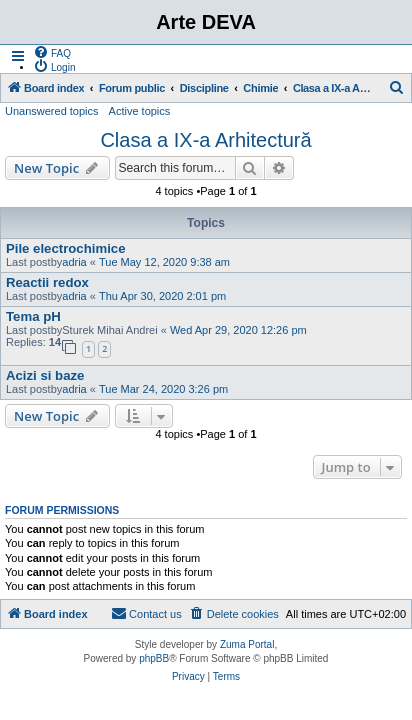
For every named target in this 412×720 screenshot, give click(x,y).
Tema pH (33, 316)
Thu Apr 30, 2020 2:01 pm (162, 296)
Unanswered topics (52, 111)
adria (74, 262)
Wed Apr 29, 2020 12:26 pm (238, 330)
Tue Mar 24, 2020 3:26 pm (163, 389)
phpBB (154, 658)
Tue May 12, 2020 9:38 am (164, 262)
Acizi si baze (45, 375)
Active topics (140, 111)
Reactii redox (47, 282)
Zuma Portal (247, 644)
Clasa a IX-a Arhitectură (205, 140)
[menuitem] (52, 52)
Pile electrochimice (65, 248)
